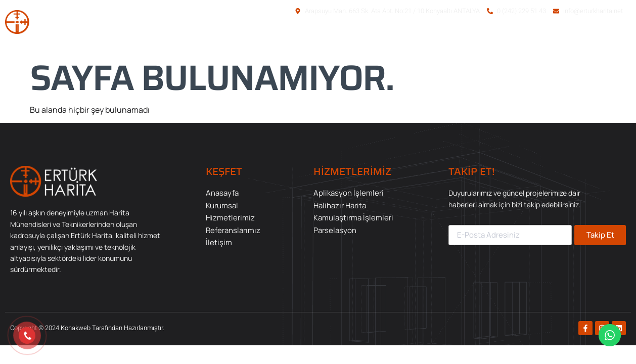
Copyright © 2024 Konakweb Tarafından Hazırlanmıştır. (87, 328)
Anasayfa (340, 39)
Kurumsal (397, 39)
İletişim (604, 39)
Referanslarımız (539, 39)
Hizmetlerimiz (462, 39)
